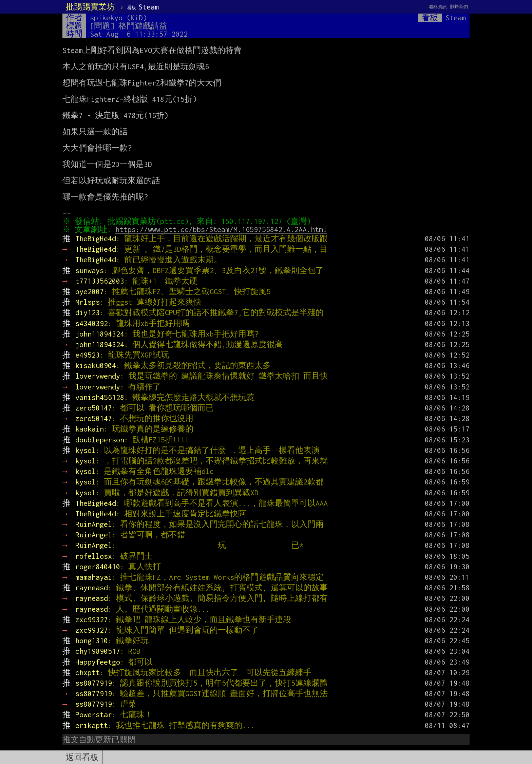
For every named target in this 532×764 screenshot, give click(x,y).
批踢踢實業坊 (90, 7)
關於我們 (459, 7)
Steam (143, 7)
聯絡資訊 (438, 7)
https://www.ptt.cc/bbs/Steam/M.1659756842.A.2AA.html (223, 229)
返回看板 (82, 757)
